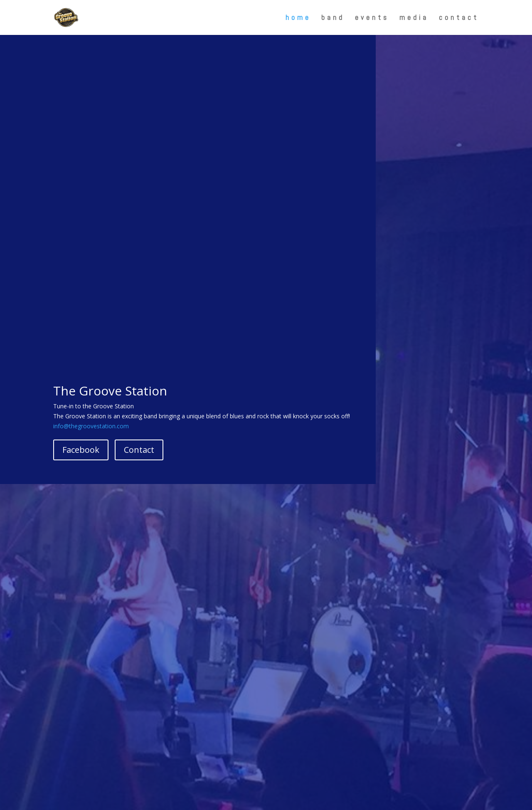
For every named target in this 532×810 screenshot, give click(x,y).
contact (459, 18)
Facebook (81, 450)
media (414, 18)
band (333, 18)
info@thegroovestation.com (91, 426)
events (372, 18)
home (298, 18)
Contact (139, 450)
